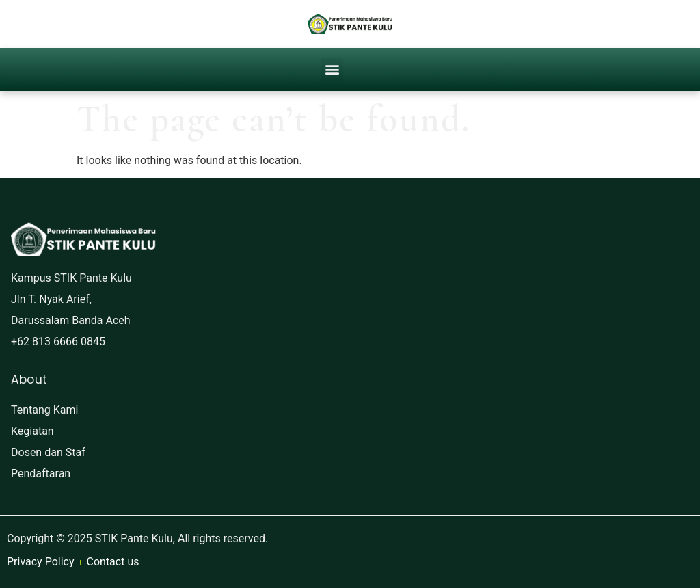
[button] (332, 69)
